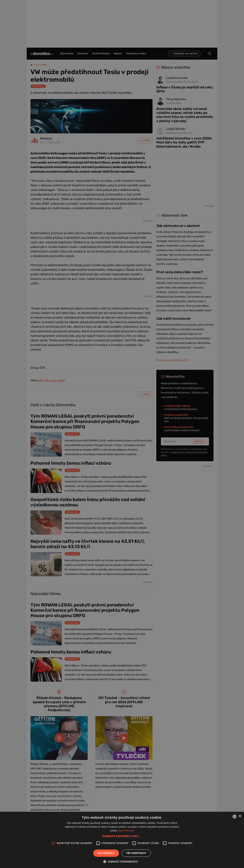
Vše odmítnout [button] (136, 853)
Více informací (126, 831)
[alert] (122, 434)
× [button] (240, 816)
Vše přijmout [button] (106, 853)
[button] (122, 836)
